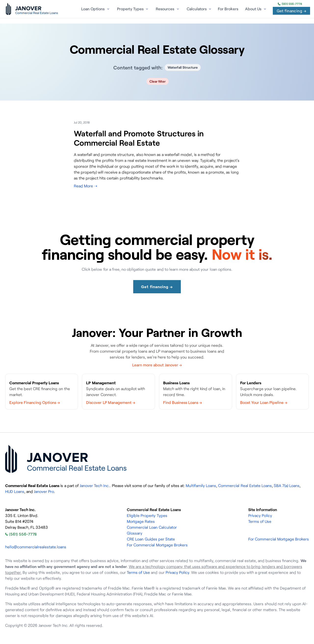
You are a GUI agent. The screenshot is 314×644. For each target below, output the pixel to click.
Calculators (197, 9)
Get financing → (291, 11)
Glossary (135, 533)
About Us (253, 9)
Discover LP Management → (111, 402)
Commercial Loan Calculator (152, 527)
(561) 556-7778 (290, 4)
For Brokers (228, 9)
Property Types (130, 9)
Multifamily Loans (201, 486)
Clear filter (158, 81)
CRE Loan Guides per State (151, 539)
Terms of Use (260, 521)
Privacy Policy (260, 515)
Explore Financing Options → (35, 402)
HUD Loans (15, 491)
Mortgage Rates (141, 521)
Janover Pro (44, 491)
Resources (165, 9)
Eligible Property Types (147, 515)
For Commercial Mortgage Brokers (157, 545)
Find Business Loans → (183, 402)
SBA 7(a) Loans (287, 486)
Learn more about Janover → (157, 365)
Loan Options (93, 9)
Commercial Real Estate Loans (245, 486)
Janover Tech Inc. (95, 486)
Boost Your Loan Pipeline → (264, 402)
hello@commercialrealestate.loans (36, 547)
